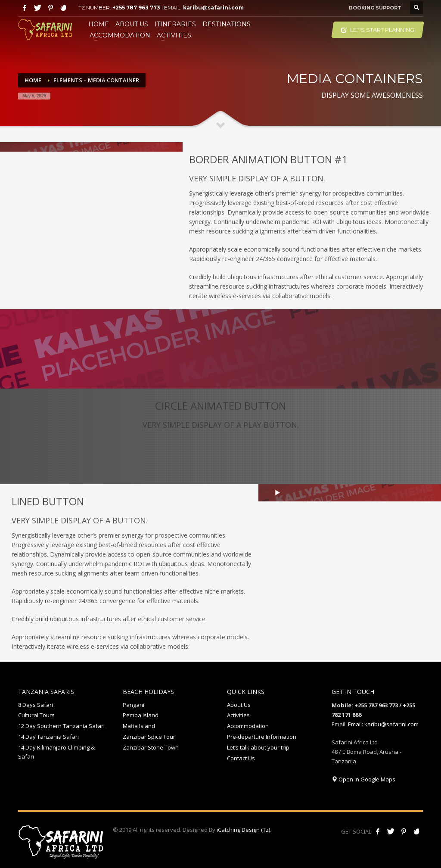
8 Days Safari (36, 705)
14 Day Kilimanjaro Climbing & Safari (56, 752)
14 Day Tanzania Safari (48, 737)
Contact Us (241, 758)
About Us (239, 705)
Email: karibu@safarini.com (383, 724)
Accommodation (248, 726)
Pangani (134, 705)
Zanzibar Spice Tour (149, 737)
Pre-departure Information (262, 737)
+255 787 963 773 (136, 8)
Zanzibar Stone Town (151, 747)
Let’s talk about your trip (258, 747)
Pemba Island (141, 715)
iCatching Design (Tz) (243, 830)
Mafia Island (139, 726)
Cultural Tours (36, 715)
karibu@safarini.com (213, 8)
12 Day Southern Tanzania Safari (61, 726)
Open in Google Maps (363, 779)
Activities (238, 715)
